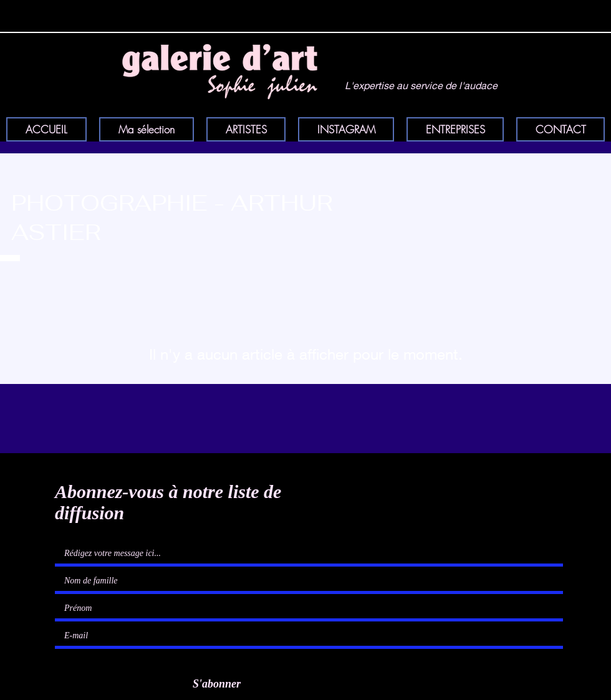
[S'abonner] (212, 684)
